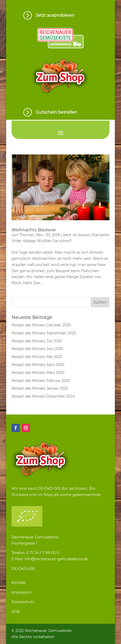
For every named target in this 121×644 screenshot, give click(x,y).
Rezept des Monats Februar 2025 (41, 381)
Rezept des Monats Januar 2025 (40, 388)
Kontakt (19, 583)
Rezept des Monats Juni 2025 (37, 349)
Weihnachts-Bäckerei (34, 230)
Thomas (26, 235)
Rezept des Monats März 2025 (38, 373)
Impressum (22, 592)
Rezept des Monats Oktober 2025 (41, 325)
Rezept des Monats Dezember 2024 (43, 396)
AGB (16, 612)
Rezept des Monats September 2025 (44, 333)
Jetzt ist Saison (76, 235)
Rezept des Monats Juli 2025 (37, 341)
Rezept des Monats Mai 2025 (37, 357)
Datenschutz (23, 602)
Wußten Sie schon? (54, 241)
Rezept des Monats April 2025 (38, 365)
